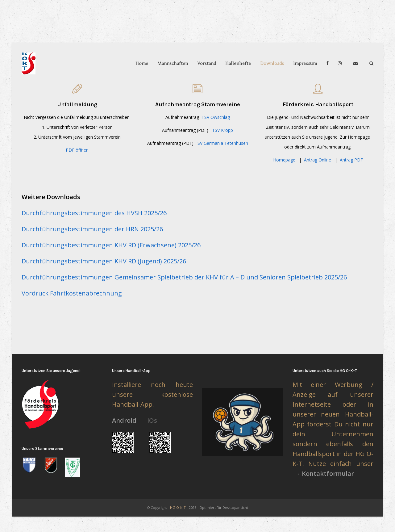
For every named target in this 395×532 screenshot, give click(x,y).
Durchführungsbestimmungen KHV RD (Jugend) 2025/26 (104, 261)
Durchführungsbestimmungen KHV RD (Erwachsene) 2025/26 (111, 245)
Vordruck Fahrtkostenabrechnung (72, 293)
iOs (152, 420)
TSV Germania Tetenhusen (221, 143)
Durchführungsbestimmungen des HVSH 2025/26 (94, 213)
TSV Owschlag (216, 117)
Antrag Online (318, 160)
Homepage (284, 160)
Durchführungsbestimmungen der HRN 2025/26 (92, 229)
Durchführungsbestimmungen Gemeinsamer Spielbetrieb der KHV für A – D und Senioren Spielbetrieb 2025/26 (184, 277)
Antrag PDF (351, 160)
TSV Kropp (222, 130)
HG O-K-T (178, 507)
